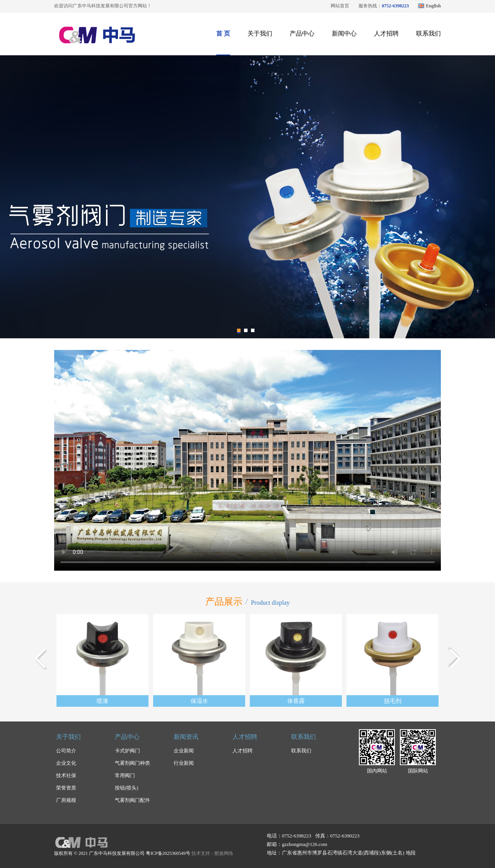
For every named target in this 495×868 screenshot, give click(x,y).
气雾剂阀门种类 (132, 763)
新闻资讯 (186, 737)
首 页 (223, 33)
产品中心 (302, 33)
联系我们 (428, 33)
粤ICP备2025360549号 (168, 853)
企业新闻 (184, 751)
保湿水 (199, 701)
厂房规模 (66, 800)
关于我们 (260, 33)
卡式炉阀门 (127, 751)
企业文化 (66, 763)
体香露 (296, 701)
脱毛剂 (393, 701)
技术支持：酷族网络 (212, 853)
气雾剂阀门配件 (132, 800)
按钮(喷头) (127, 788)
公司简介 (66, 751)
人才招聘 (386, 33)
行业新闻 (184, 763)
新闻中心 (344, 33)
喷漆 (102, 701)
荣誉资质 (66, 788)
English (433, 6)
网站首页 (340, 6)
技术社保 (66, 775)
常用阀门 (125, 775)
